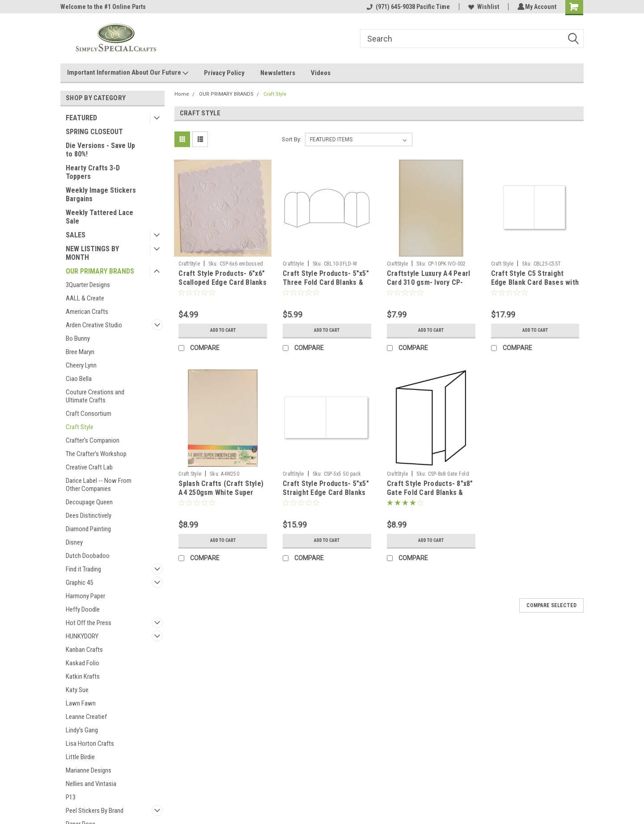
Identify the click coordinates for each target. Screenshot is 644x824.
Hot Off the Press (89, 623)
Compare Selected (551, 605)
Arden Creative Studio (94, 325)
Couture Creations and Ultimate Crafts (95, 396)
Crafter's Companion (93, 440)
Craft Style (80, 427)
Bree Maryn (80, 352)
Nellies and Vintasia (91, 784)
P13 (71, 797)
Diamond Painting (88, 529)
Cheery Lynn (81, 365)
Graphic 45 (79, 583)
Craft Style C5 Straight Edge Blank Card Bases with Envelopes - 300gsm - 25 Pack (535, 287)
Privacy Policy (224, 73)
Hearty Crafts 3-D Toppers (93, 172)
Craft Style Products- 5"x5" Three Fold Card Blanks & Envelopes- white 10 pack (326, 282)
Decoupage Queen (89, 502)
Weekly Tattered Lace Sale (100, 217)
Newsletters (278, 73)
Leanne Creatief (86, 717)
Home (182, 94)
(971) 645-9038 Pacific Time (407, 7)
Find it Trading (83, 569)
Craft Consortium (89, 414)
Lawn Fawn (81, 703)
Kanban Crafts (84, 650)
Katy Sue (77, 690)
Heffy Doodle (83, 609)
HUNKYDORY (82, 636)
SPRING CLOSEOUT (94, 132)
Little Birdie (80, 757)
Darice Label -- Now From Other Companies (99, 485)
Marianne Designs (89, 770)
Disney (74, 542)
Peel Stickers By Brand (95, 811)
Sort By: (292, 139)
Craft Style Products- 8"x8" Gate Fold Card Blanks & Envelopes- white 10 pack (430, 492)
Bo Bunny (78, 338)
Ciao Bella (79, 379)
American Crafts (87, 312)
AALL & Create (85, 298)
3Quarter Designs (88, 285)
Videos (321, 73)
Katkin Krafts (83, 676)
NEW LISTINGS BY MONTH (92, 253)
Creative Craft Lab (89, 467)
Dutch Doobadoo (88, 556)
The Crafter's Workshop (96, 454)
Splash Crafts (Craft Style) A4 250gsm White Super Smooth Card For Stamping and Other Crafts (221, 497)
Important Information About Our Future (128, 73)
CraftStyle (189, 264)
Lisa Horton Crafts (90, 744)
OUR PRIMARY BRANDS (100, 271)
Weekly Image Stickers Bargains (101, 194)
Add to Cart (223, 330)
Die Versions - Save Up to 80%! (100, 150)
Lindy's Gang (82, 730)
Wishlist (482, 7)
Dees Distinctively (89, 516)
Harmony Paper (85, 596)
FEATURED (81, 118)
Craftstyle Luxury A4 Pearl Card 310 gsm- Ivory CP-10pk (429, 282)
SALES (76, 235)
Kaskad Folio (83, 663)
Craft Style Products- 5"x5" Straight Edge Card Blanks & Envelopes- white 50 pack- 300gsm (326, 497)
